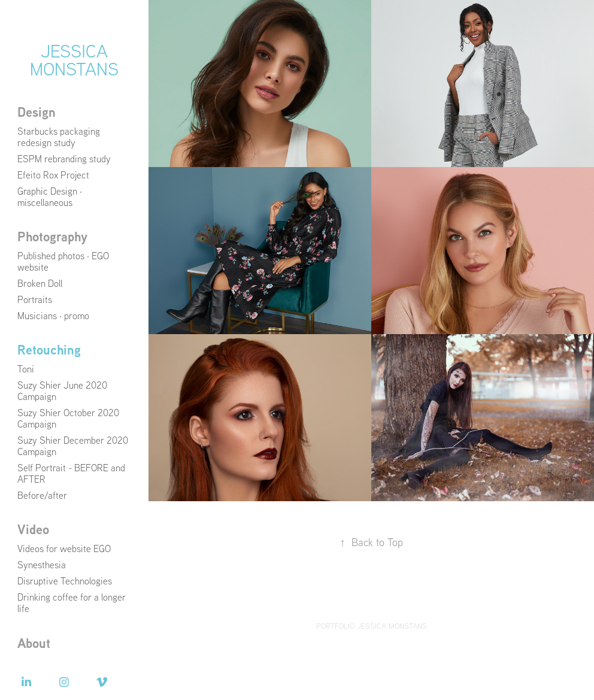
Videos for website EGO (64, 549)
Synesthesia (42, 565)
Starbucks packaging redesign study (59, 137)
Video (33, 529)
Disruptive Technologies (65, 581)
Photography (52, 237)
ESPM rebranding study (64, 159)
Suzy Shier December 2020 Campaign (73, 446)
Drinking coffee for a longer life (72, 603)
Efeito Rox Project (53, 175)
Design (37, 112)
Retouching (49, 350)
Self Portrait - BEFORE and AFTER (71, 473)
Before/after (42, 495)
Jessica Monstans (74, 60)
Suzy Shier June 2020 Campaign (62, 391)
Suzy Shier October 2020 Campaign (68, 418)
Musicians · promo (53, 316)
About (34, 643)
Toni (26, 369)
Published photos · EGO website (63, 261)
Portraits (35, 299)
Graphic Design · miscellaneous (50, 197)
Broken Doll (40, 283)
